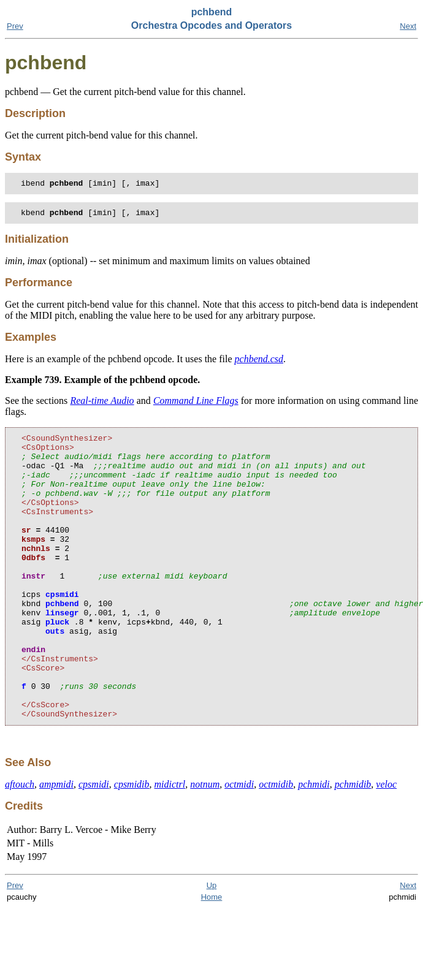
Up (212, 946)
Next (408, 26)
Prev (15, 26)
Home (212, 958)
